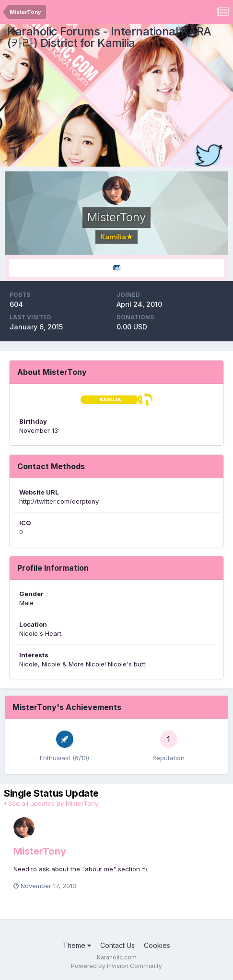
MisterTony (40, 851)
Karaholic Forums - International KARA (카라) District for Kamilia (109, 37)
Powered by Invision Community (116, 966)
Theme (77, 945)
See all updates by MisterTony (51, 803)
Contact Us (117, 945)
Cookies (157, 945)
